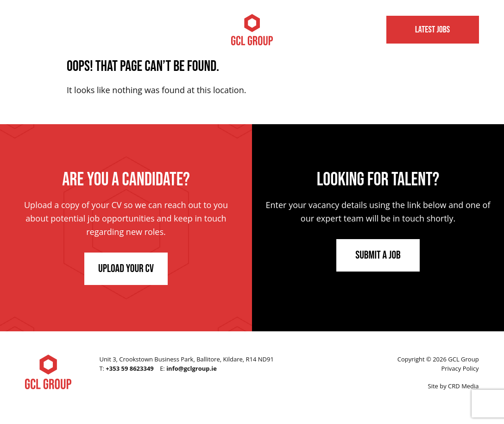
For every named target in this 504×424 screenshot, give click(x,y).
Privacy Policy (460, 368)
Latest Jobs (432, 30)
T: (126, 368)
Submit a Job (378, 255)
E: (188, 368)
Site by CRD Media (454, 386)
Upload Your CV (126, 269)
